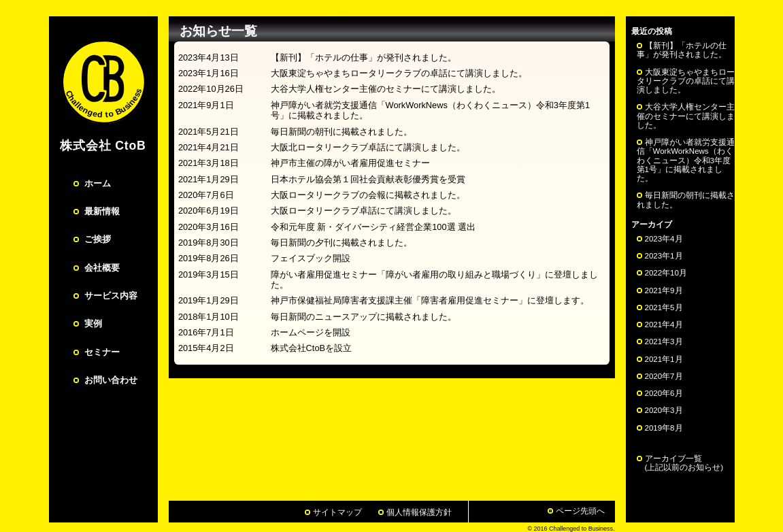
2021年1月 (664, 359)
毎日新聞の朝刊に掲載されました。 (686, 200)
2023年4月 (664, 239)
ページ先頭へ (580, 511)
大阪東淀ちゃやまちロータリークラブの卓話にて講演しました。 (686, 81)
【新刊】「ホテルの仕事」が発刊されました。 (682, 50)
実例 (93, 323)
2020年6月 (664, 393)
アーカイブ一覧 (680, 463)
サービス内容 (111, 296)
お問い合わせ (111, 380)
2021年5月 (664, 307)
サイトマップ (337, 512)
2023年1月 (664, 256)
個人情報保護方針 (419, 512)
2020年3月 (664, 410)
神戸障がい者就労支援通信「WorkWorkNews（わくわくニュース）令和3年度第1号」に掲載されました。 (686, 160)
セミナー (102, 352)
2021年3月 (664, 342)
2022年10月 (666, 273)
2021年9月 (664, 290)
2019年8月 (664, 428)
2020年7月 (664, 376)
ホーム (98, 183)
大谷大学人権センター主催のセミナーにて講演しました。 (686, 116)
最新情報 (102, 211)
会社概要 (102, 268)
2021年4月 (664, 325)
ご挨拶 (98, 239)
